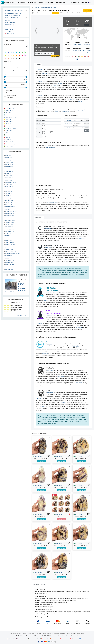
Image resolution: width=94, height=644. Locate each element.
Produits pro (10, 34)
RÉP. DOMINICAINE (11, 117)
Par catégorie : (8, 44)
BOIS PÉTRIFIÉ (10, 178)
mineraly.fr (11, 639)
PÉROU (8, 133)
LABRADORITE (10, 220)
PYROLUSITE (9, 238)
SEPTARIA (8, 256)
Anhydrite (87, 45)
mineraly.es (54, 639)
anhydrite (37, 456)
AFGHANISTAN (10, 108)
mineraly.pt (74, 639)
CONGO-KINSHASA (11, 115)
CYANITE (8, 189)
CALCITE (8, 180)
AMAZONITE (9, 158)
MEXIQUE (9, 130)
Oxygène (70, 120)
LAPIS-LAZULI (9, 222)
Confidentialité (27, 633)
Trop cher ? (87, 25)
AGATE (8, 156)
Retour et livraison (48, 633)
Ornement (44, 7)
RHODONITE (9, 249)
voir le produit (41, 461)
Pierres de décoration (13, 13)
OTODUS (8, 234)
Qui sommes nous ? (37, 633)
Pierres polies (52, 7)
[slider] (5, 77)
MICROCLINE (10, 229)
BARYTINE (9, 176)
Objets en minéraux (12, 18)
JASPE (8, 209)
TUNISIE (8, 139)
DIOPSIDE (8, 191)
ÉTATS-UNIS (9, 142)
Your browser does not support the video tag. (47, 31)
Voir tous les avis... (22, 315)
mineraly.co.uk (21, 639)
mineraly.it (44, 639)
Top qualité (9, 31)
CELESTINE (9, 184)
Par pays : (20, 68)
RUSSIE (8, 137)
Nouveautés (9, 29)
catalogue (36, 7)
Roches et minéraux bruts (14, 11)
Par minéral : (7, 68)
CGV (11, 633)
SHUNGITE (9, 258)
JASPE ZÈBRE (9, 218)
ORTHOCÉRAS (10, 231)
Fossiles (8, 20)
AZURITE (8, 173)
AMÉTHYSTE (9, 164)
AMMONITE (9, 162)
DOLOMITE (9, 193)
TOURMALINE (10, 265)
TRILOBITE (9, 267)
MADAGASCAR (11, 128)
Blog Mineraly (21, 636)
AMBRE (8, 160)
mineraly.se (83, 639)
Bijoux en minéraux (12, 22)
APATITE (8, 169)
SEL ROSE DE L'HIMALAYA (12, 253)
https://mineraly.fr (73, 636)
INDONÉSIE (9, 122)
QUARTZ (9, 240)
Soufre (69, 128)
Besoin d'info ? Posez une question (44, 53)
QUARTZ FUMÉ (10, 245)
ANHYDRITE (9, 167)
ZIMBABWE (9, 146)
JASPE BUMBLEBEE (11, 211)
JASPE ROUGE (10, 213)
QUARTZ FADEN (10, 242)
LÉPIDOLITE (9, 225)
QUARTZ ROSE (10, 247)
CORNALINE (9, 187)
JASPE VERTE (9, 216)
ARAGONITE (9, 171)
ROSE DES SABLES (11, 251)
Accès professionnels (60, 633)
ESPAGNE (9, 119)
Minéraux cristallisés (13, 15)
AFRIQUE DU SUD (10, 144)
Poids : (6, 80)
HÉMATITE (9, 205)
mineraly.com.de (33, 639)
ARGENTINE (9, 110)
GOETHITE (9, 202)
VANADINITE (9, 269)
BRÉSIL (8, 113)
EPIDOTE (8, 196)
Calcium (69, 123)
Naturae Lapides (50, 147)
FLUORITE (9, 198)
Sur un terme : (8, 61)
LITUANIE (9, 124)
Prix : (5, 74)
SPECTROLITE (9, 260)
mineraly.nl (64, 639)
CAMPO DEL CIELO (11, 182)
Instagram (37, 636)
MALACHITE (9, 227)
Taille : (6, 85)
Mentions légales (18, 633)
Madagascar (77, 51)
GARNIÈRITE (9, 200)
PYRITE (8, 236)
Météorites (9, 25)
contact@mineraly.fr (59, 636)
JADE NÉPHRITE (10, 207)
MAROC (9, 126)
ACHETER (88, 10)
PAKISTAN (9, 135)
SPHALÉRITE (9, 262)
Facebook (30, 636)
